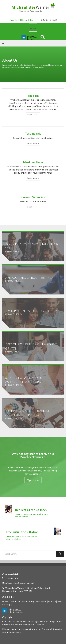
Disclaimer (41, 601)
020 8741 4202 (13, 578)
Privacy (52, 601)
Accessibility (28, 601)
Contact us (15, 601)
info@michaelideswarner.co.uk (20, 583)
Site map (6, 604)
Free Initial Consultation (22, 20)
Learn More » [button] (33, 115)
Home (5, 601)
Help (60, 601)
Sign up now (33, 480)
